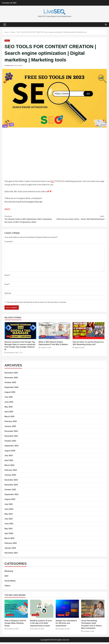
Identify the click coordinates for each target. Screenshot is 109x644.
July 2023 (9, 506)
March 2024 (9, 467)
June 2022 (9, 525)
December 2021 (11, 555)
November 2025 (11, 379)
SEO (53, 181)
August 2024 (10, 452)
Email (7, 286)
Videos (7, 41)
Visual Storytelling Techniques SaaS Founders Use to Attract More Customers (93, 610)
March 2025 (9, 418)
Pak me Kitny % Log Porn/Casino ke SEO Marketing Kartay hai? (89, 332)
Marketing (9, 573)
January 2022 (10, 550)
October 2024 (10, 443)
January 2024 (10, 477)
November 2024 (11, 438)
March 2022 (9, 540)
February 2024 (11, 472)
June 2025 (9, 404)
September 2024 (11, 447)
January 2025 (10, 428)
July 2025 (9, 399)
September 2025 (11, 389)
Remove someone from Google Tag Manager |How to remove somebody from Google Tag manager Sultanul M (20, 332)
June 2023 (9, 511)
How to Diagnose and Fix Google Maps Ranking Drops (16, 610)
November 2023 (11, 486)
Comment (9, 243)
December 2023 (11, 482)
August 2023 (10, 501)
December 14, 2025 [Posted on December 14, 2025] (64, 630)
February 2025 (11, 423)
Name (7, 277)
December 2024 (11, 433)
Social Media (10, 582)
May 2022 (9, 530)
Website (8, 295)
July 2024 (9, 457)
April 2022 (9, 535)
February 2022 (11, 545)
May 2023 (9, 516)
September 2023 (11, 496)
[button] (5, 25)
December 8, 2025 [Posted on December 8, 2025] (89, 633)
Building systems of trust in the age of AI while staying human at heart (42, 610)
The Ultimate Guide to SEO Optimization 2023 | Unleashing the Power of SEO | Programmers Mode (30, 220)
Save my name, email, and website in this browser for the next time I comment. (37, 304)
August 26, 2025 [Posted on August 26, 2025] (79, 349)
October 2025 (10, 384)
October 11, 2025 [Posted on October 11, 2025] (46, 349)
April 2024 (9, 462)
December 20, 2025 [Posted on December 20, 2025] (38, 630)
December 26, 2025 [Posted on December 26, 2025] (12, 630)
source (8, 209)
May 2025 (9, 408)
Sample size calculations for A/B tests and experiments (67, 610)
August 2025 (10, 394)
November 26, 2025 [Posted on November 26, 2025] (12, 354)
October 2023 (10, 491)
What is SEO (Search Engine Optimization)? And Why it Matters (55, 332)
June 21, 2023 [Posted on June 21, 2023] (18, 65)
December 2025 (11, 374)
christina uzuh (9, 65)
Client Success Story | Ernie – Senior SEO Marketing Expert (80, 220)
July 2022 (9, 520)
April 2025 (9, 413)
